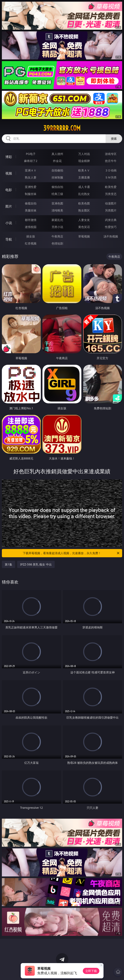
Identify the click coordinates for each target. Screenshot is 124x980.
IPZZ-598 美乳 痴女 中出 (36, 564)
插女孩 (31, 236)
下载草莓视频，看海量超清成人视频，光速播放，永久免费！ (71, 553)
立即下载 (91, 971)
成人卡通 (84, 187)
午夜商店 (57, 236)
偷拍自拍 (57, 187)
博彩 (9, 157)
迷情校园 (31, 227)
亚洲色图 (57, 203)
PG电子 (31, 154)
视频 (9, 173)
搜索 (114, 139)
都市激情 (31, 220)
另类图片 (111, 210)
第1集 (8, 564)
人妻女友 (84, 220)
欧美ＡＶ (84, 170)
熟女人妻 (31, 177)
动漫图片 (111, 203)
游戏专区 (111, 154)
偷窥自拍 (31, 203)
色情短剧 (57, 243)
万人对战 (84, 154)
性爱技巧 (111, 227)
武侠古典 (111, 220)
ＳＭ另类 (111, 177)
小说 (9, 223)
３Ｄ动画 (111, 170)
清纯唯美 (57, 210)
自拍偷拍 (57, 170)
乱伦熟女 (84, 194)
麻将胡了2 (31, 161)
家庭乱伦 (57, 220)
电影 (9, 190)
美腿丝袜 (31, 210)
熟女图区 (84, 210)
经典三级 (57, 194)
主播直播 (84, 177)
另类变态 (111, 194)
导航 (9, 239)
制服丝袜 (31, 194)
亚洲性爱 (31, 187)
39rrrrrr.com (62, 128)
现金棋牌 (84, 161)
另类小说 (57, 227)
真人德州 (57, 154)
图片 (9, 206)
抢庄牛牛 (111, 161)
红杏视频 (31, 243)
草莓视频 (84, 236)
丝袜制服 (57, 177)
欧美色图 (84, 203)
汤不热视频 (111, 236)
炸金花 (57, 161)
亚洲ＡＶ (31, 170)
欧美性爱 (111, 187)
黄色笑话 (84, 227)
